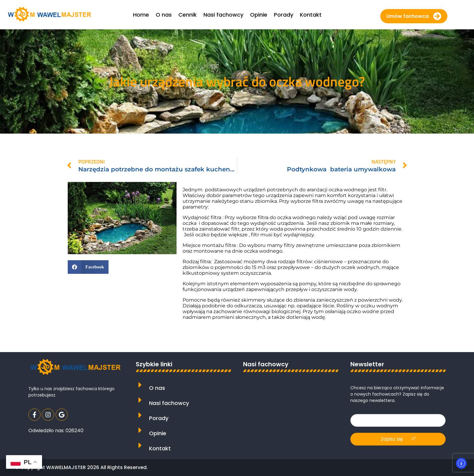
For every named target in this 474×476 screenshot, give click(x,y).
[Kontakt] (140, 445)
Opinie (158, 433)
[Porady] (140, 415)
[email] (398, 420)
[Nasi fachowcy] (140, 400)
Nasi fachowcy (169, 403)
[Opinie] (140, 430)
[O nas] (140, 385)
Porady (159, 418)
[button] (88, 267)
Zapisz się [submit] (398, 439)
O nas (157, 388)
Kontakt (160, 448)
